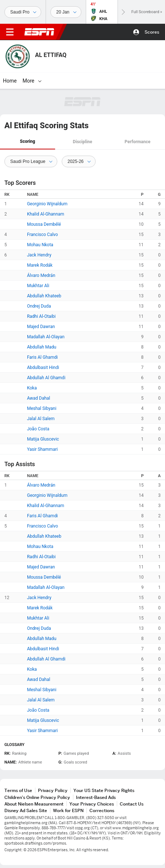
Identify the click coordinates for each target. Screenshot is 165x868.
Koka (32, 388)
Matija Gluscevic (43, 439)
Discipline (82, 142)
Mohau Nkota (40, 245)
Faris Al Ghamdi (42, 357)
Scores (152, 32)
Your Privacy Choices (92, 804)
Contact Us (132, 804)
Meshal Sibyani (42, 408)
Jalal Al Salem (41, 419)
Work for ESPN (68, 810)
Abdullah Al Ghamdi (46, 378)
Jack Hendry (39, 255)
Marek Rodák (40, 265)
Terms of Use (18, 790)
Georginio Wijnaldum (47, 204)
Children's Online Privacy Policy (37, 797)
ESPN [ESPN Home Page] (39, 32)
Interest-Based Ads (96, 797)
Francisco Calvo (43, 235)
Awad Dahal (39, 398)
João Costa (38, 429)
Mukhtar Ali (38, 286)
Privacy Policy (53, 790)
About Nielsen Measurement (34, 804)
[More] (64, 81)
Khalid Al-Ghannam (46, 214)
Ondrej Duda (39, 306)
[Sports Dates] (66, 12)
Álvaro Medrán (41, 275)
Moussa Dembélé (44, 224)
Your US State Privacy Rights (104, 790)
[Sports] (23, 12)
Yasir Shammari (42, 449)
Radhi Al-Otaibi (41, 316)
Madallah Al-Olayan (46, 337)
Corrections (102, 810)
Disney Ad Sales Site (26, 810)
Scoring (27, 141)
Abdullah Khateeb (44, 296)
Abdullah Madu (42, 347)
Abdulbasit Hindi (43, 368)
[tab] (28, 142)
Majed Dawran (41, 327)
